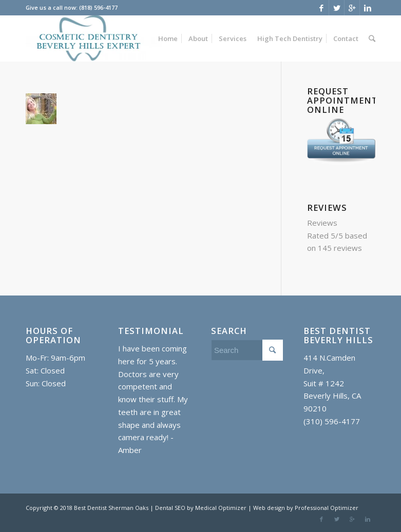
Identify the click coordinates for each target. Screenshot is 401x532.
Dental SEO (171, 508)
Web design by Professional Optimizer (306, 508)
